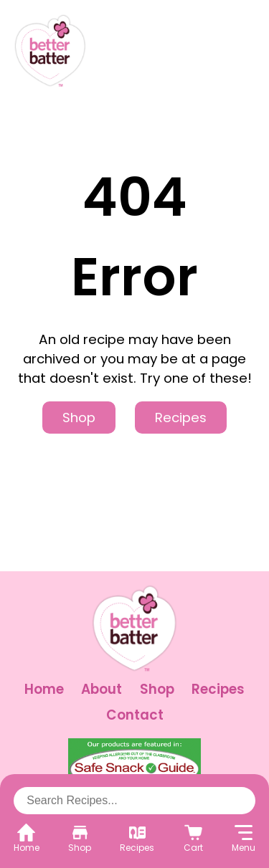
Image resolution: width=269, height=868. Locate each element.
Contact (135, 715)
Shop (79, 418)
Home (44, 689)
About (102, 689)
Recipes (181, 418)
